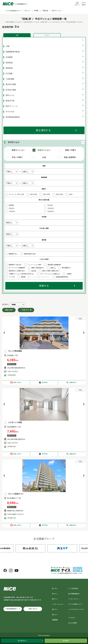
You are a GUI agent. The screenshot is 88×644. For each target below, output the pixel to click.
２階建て (69, 274)
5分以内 (11, 208)
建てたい (55, 599)
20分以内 (51, 211)
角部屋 (23, 277)
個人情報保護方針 (74, 594)
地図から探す (9, 310)
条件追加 (66, 641)
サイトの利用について (75, 604)
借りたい (55, 609)
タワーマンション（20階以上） (50, 274)
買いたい (28, 11)
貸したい (55, 615)
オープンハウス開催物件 (17, 268)
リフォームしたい (58, 604)
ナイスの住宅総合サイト (13, 11)
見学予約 (45, 382)
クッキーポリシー (74, 599)
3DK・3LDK (47, 194)
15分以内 (12, 211)
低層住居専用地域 (62, 277)
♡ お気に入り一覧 (26, 310)
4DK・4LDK (60, 194)
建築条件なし (13, 254)
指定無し (12, 205)
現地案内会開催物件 (54, 265)
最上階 (34, 271)
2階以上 (53, 268)
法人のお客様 (72, 623)
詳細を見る (73, 382)
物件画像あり (66, 268)
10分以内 (51, 208)
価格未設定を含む (30, 254)
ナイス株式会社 (73, 589)
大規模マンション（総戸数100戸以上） (21, 274)
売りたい (55, 594)
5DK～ (71, 194)
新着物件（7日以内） (15, 265)
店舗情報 (55, 620)
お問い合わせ (17, 382)
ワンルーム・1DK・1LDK (16, 194)
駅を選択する (43, 130)
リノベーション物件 (35, 265)
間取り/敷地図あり (38, 268)
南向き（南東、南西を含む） (51, 271)
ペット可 (12, 277)
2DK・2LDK (34, 194)
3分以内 (50, 205)
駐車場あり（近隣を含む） (17, 271)
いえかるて (72, 618)
